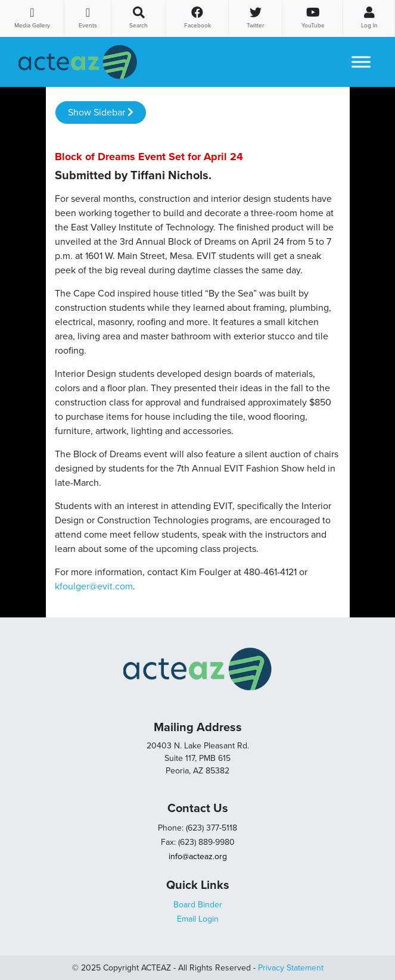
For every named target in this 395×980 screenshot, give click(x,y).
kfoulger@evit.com (94, 586)
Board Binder (198, 905)
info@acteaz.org (198, 856)
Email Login (198, 919)
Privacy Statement (291, 968)
